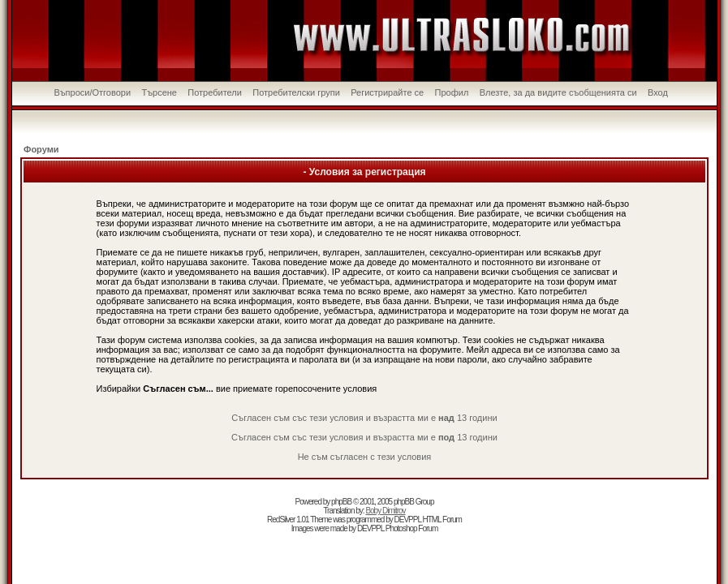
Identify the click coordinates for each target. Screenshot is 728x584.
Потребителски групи (296, 92)
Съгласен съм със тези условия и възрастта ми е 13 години (364, 418)
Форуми (41, 149)
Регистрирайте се (387, 92)
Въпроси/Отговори (92, 92)
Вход (658, 92)
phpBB (341, 502)
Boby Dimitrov (385, 511)
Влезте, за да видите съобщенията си (558, 92)
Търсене (159, 92)
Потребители (215, 92)
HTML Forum (442, 520)
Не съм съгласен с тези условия (365, 457)
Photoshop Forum (412, 528)
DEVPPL (408, 520)
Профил (452, 92)
